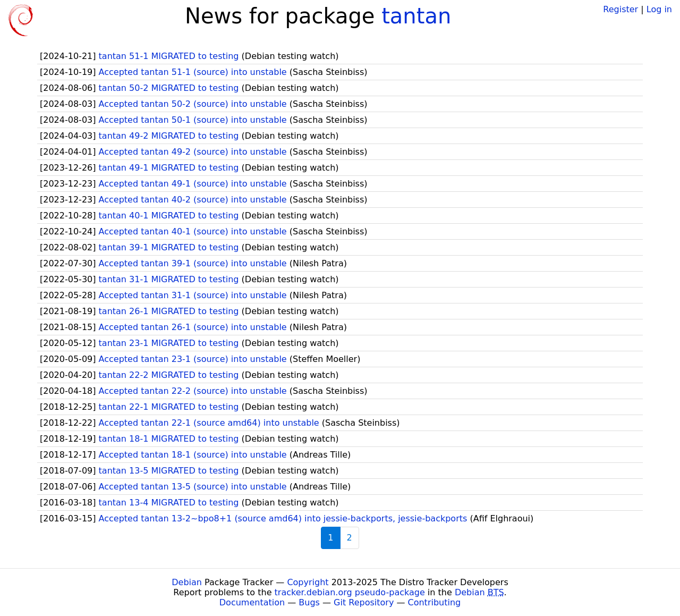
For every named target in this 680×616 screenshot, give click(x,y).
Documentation (252, 602)
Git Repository (364, 602)
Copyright (308, 582)
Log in (659, 9)
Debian (187, 582)
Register (620, 9)
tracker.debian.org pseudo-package (350, 592)
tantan (416, 16)
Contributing (435, 602)
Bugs (309, 602)
